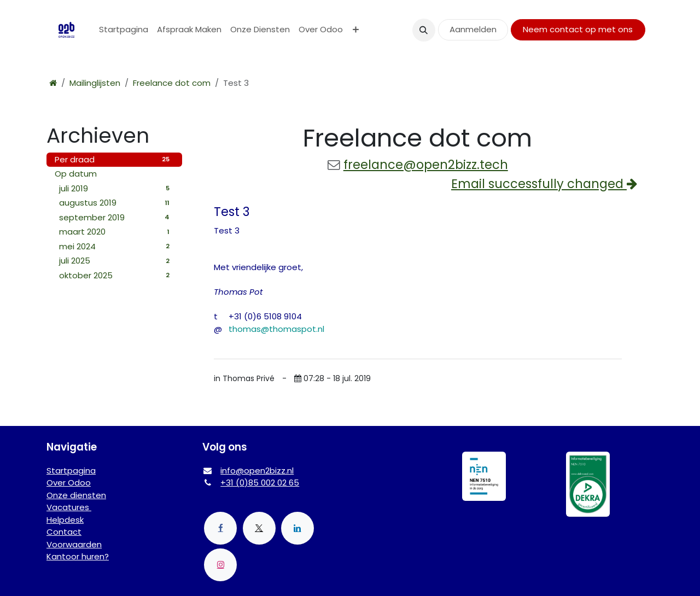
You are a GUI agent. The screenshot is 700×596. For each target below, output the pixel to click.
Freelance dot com (172, 83)
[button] (424, 30)
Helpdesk (65, 520)
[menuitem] (124, 30)
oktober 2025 (116, 275)
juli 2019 (116, 188)
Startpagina (71, 471)
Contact (64, 532)
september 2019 (116, 217)
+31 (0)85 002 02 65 (260, 483)
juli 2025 (116, 261)
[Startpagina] (53, 83)
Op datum (76, 174)
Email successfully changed (544, 184)
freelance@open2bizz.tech (426, 165)
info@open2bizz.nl (257, 471)
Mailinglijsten (95, 83)
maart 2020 (116, 232)
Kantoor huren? (78, 556)
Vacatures (69, 507)
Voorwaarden (74, 544)
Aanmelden (473, 29)
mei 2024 (116, 246)
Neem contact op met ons (578, 29)
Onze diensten (76, 495)
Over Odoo (69, 483)
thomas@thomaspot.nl (276, 329)
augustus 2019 (116, 203)
